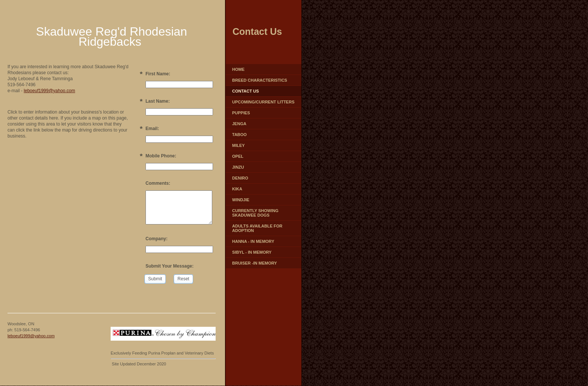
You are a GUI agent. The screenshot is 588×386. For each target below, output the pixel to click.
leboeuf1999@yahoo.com (49, 91)
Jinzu (238, 167)
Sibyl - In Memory (252, 252)
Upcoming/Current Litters (263, 102)
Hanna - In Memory (253, 241)
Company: (157, 239)
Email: (152, 129)
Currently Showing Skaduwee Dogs (255, 213)
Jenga (239, 124)
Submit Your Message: (169, 266)
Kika (237, 189)
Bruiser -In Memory (254, 263)
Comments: (158, 183)
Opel (238, 156)
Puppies (241, 113)
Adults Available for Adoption (257, 228)
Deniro (240, 178)
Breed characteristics (260, 80)
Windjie (241, 200)
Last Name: (158, 101)
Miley (238, 145)
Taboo (239, 135)
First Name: (158, 74)
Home (238, 69)
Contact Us (245, 91)
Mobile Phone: (161, 156)
